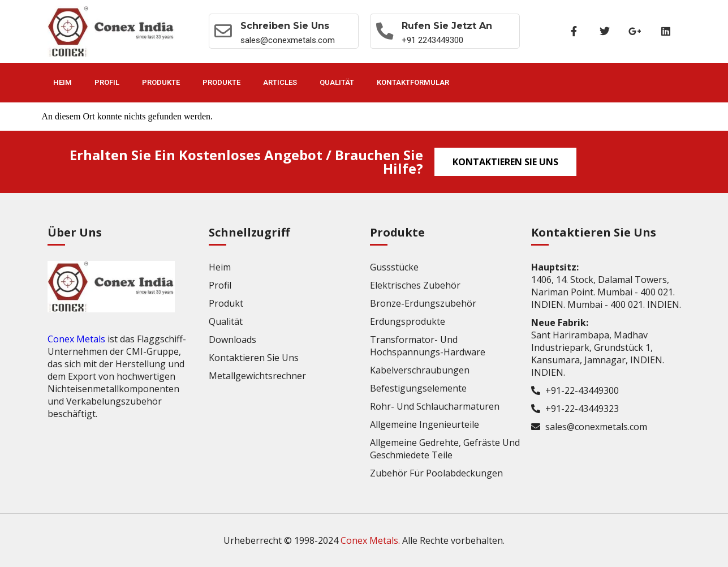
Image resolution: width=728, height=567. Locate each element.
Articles (280, 82)
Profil (107, 82)
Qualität (337, 82)
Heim (63, 82)
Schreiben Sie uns (286, 26)
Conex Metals (76, 339)
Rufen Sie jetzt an (448, 26)
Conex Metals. (370, 540)
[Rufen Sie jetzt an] (385, 31)
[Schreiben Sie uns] (224, 31)
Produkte (161, 82)
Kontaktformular (413, 82)
